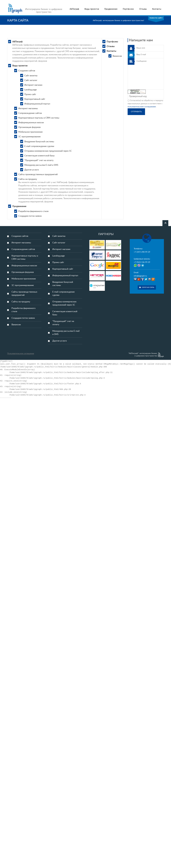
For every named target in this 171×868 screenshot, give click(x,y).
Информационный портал (37, 104)
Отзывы (143, 9)
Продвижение (111, 9)
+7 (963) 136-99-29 (142, 262)
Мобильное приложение (30, 132)
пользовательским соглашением (142, 107)
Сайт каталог (31, 80)
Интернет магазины (28, 108)
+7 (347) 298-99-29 (142, 252)
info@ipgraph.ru (140, 276)
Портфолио (128, 9)
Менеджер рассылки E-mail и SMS (41, 165)
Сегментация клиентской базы (40, 156)
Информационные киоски (31, 123)
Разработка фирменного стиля (33, 211)
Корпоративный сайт (35, 99)
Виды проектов (92, 9)
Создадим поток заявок (30, 216)
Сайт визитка (31, 76)
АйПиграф (74, 9)
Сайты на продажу (28, 179)
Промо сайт (30, 94)
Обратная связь (147, 287)
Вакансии (117, 56)
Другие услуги (32, 170)
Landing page (31, 90)
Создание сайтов (27, 71)
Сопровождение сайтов (30, 113)
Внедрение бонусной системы (39, 142)
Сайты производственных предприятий (38, 174)
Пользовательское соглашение (21, 354)
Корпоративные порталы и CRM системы (39, 118)
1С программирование (29, 137)
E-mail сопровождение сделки (39, 146)
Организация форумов (29, 127)
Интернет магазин (33, 85)
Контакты (157, 9)
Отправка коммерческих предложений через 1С (48, 151)
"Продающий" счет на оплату (39, 160)
